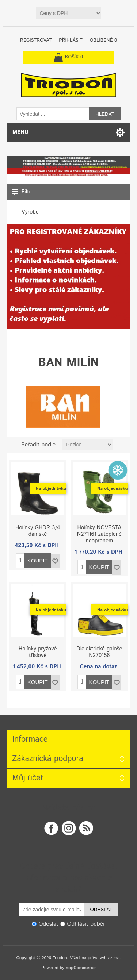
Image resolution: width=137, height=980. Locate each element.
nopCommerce (81, 968)
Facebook (51, 828)
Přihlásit (71, 40)
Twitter (69, 828)
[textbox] (53, 114)
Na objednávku (51, 489)
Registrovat (36, 40)
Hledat (105, 114)
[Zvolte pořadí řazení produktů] (87, 445)
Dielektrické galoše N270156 (99, 652)
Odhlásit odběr (86, 924)
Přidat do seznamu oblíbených (55, 561)
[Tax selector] (68, 13)
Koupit (38, 560)
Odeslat (101, 909)
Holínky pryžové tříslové (38, 652)
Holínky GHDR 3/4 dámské (38, 531)
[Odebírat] (52, 910)
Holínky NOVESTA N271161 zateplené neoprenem (99, 534)
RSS (86, 828)
